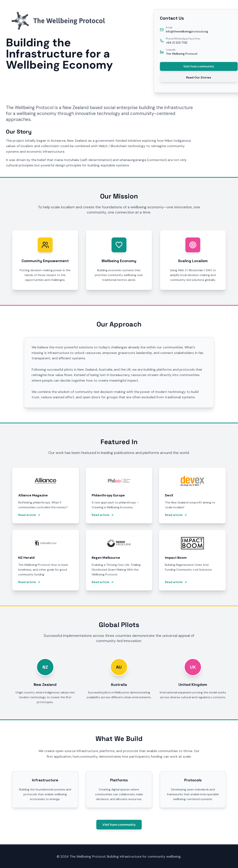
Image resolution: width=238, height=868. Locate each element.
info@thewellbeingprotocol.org (187, 31)
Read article (29, 515)
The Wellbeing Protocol (182, 54)
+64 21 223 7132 (177, 43)
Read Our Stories (199, 77)
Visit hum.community (199, 66)
